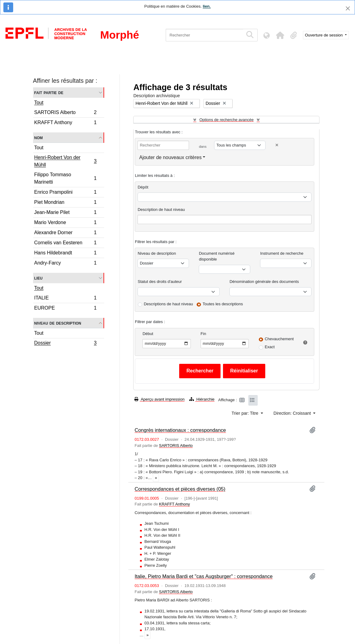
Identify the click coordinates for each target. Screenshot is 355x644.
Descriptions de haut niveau (168, 304)
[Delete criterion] (277, 145)
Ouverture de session (325, 35)
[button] (280, 35)
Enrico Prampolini (65, 193)
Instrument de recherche (282, 253)
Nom (39, 137)
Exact (270, 347)
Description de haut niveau (161, 210)
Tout (39, 103)
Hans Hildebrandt (65, 254)
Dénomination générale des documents (264, 282)
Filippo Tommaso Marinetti (65, 178)
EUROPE (65, 309)
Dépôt (143, 187)
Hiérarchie (202, 399)
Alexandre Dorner (65, 233)
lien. (207, 6)
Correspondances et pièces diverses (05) (180, 489)
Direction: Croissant (293, 413)
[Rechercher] (204, 35)
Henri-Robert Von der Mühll (65, 161)
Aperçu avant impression (159, 399)
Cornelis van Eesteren (65, 244)
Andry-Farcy (65, 264)
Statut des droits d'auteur (160, 282)
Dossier (65, 344)
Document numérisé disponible (217, 256)
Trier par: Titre (245, 413)
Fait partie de (49, 92)
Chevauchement (279, 339)
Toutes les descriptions (223, 304)
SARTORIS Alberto (65, 113)
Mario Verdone (65, 223)
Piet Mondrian (65, 203)
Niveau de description (58, 323)
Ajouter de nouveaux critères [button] (170, 157)
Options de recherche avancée (227, 120)
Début (148, 334)
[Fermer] (348, 8)
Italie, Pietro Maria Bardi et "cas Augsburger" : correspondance (204, 576)
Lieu (38, 278)
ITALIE (65, 299)
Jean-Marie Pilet (65, 213)
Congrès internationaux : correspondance (180, 430)
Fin (203, 334)
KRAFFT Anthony (65, 123)
